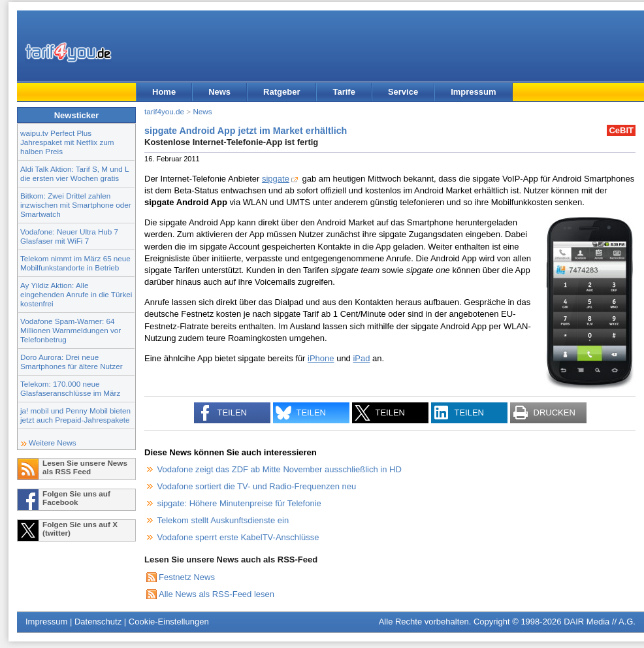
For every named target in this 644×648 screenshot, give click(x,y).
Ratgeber (282, 92)
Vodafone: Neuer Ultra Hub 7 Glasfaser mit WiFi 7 (69, 236)
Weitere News (53, 443)
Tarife (344, 92)
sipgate (276, 179)
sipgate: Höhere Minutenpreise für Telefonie (239, 503)
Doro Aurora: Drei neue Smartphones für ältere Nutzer (72, 362)
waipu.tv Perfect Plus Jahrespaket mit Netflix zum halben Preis (67, 142)
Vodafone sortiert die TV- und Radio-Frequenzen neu (257, 486)
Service (403, 92)
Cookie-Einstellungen (169, 622)
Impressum (473, 92)
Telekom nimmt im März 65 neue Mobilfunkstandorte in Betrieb (75, 263)
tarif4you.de (164, 111)
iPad (361, 358)
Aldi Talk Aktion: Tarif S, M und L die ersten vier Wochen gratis (74, 173)
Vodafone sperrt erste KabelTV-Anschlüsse (238, 537)
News (219, 92)
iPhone (321, 358)
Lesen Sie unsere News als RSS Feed (85, 467)
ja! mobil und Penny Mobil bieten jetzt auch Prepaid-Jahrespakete (75, 415)
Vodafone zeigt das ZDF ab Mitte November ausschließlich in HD (280, 469)
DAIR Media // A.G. (600, 622)
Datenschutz (98, 622)
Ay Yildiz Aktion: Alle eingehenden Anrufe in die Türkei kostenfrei (76, 294)
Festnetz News (187, 577)
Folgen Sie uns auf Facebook (76, 498)
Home (164, 92)
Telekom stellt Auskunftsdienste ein (223, 520)
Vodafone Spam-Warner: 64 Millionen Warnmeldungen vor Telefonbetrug (71, 330)
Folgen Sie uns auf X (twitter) (80, 528)
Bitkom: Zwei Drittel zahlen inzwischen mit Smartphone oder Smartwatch (76, 205)
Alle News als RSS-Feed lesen (217, 594)
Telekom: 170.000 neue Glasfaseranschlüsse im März (70, 388)
